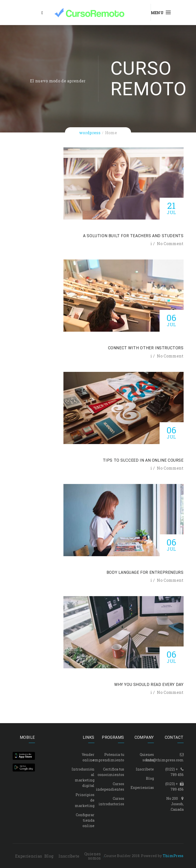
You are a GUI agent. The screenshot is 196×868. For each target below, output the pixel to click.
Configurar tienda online (85, 820)
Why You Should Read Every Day (149, 685)
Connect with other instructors (146, 348)
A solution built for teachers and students (133, 236)
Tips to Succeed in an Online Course (143, 460)
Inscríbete (145, 769)
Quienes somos (92, 856)
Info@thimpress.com (165, 760)
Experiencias (142, 788)
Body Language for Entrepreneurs (145, 572)
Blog (150, 778)
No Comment (170, 243)
